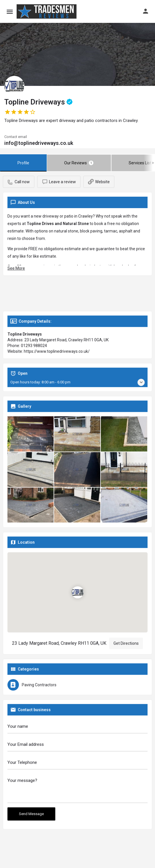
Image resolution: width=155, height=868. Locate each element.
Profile (23, 163)
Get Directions (126, 644)
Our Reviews (79, 163)
